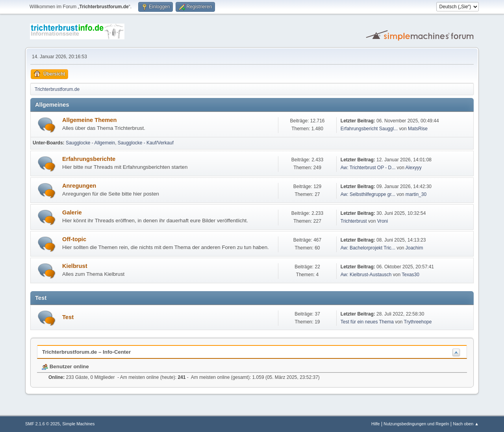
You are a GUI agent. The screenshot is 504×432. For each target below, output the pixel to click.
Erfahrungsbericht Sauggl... (369, 129)
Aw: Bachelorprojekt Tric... (368, 248)
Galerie (72, 212)
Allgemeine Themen (89, 120)
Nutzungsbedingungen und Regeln (416, 424)
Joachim (414, 248)
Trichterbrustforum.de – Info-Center (86, 352)
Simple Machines (78, 424)
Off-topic (74, 239)
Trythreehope (418, 322)
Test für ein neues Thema (367, 322)
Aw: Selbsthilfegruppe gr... (368, 194)
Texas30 (410, 275)
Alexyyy (414, 168)
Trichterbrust (354, 221)
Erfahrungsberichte (89, 159)
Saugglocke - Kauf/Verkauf (146, 143)
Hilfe (376, 424)
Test (68, 317)
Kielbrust (75, 266)
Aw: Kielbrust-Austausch (366, 275)
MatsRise (418, 129)
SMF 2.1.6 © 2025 (43, 424)
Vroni (383, 221)
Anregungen (79, 186)
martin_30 (416, 194)
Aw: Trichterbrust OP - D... (368, 168)
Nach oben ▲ (466, 424)
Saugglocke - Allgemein (90, 143)
